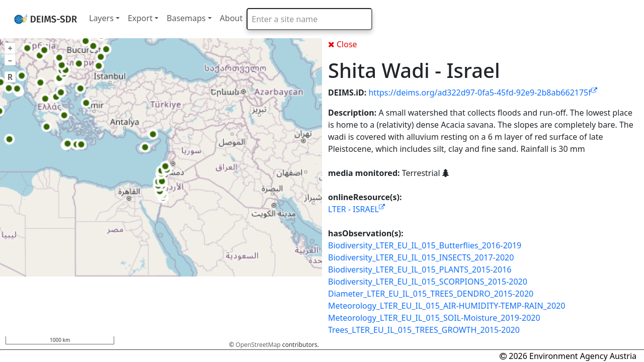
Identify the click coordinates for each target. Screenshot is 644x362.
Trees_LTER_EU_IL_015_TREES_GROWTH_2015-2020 (424, 330)
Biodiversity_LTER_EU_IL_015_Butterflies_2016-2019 (425, 245)
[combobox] (309, 19)
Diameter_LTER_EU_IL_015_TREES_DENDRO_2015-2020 (431, 294)
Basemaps (186, 18)
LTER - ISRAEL (356, 209)
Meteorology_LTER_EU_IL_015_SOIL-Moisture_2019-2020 (434, 318)
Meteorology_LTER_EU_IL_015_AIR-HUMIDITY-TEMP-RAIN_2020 (447, 306)
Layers (101, 18)
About (231, 18)
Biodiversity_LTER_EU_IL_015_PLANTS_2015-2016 (420, 269)
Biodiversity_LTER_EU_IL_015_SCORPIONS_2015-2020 (428, 282)
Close (343, 44)
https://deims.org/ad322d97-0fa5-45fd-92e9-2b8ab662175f (482, 93)
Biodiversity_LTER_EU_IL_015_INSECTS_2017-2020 (421, 257)
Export (140, 18)
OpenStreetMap (258, 345)
